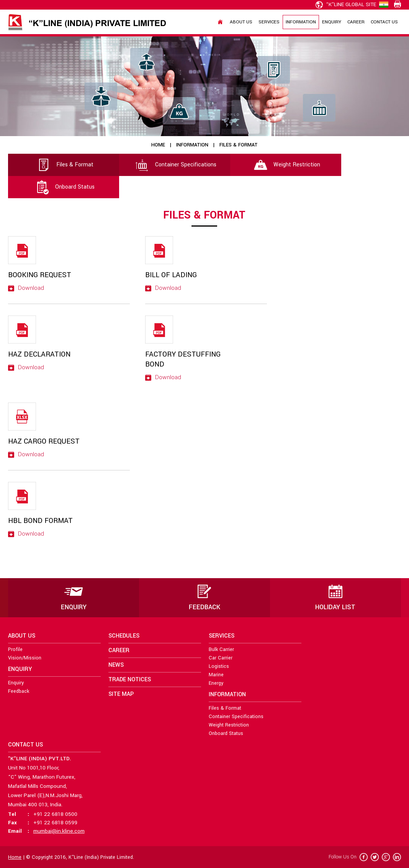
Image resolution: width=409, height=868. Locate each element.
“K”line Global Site (346, 4)
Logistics (219, 666)
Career (356, 22)
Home (158, 145)
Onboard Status (64, 187)
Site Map (121, 694)
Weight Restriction (286, 165)
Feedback (19, 691)
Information (301, 22)
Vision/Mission (25, 658)
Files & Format (64, 165)
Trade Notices (130, 680)
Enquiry (332, 22)
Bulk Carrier (221, 649)
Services (269, 22)
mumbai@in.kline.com (59, 831)
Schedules (124, 636)
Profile (15, 649)
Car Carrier (221, 658)
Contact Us (384, 22)
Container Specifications (175, 165)
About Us (241, 22)
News (116, 665)
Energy (216, 683)
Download (26, 288)
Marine (216, 675)
